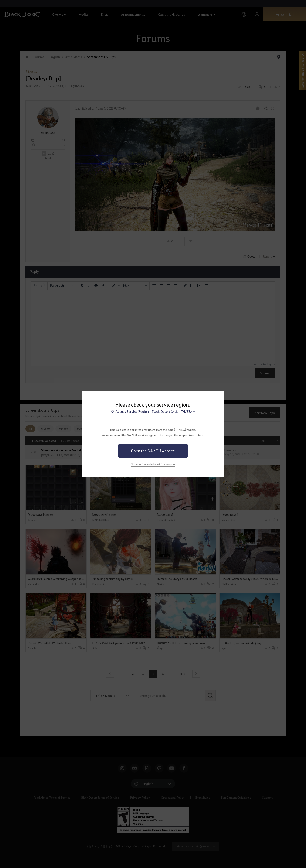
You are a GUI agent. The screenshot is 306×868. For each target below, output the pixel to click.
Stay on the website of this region (153, 464)
